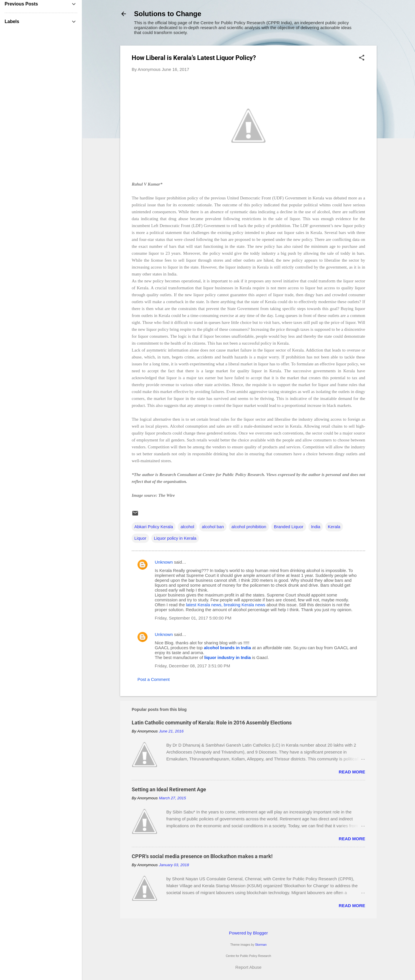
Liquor (140, 538)
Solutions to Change (168, 14)
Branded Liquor (289, 527)
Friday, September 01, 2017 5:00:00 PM (193, 618)
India (316, 527)
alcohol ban (213, 527)
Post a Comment (154, 679)
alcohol (187, 527)
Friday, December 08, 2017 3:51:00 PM (193, 666)
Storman (261, 945)
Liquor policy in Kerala (175, 538)
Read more (352, 772)
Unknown (164, 562)
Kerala (334, 527)
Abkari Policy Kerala (154, 527)
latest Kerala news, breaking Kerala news (226, 605)
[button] (362, 58)
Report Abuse (249, 967)
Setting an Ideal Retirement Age (169, 789)
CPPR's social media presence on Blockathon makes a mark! (202, 856)
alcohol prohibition (249, 527)
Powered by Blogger (248, 933)
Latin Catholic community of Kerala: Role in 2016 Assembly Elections (212, 723)
